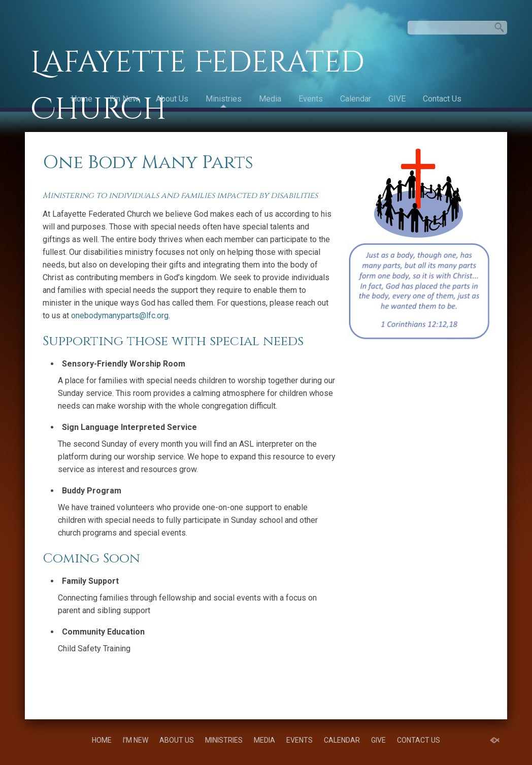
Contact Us (442, 99)
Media (270, 99)
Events (311, 99)
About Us (172, 99)
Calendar (356, 99)
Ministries (224, 99)
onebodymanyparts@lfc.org (120, 315)
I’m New (124, 99)
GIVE (397, 99)
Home (82, 99)
